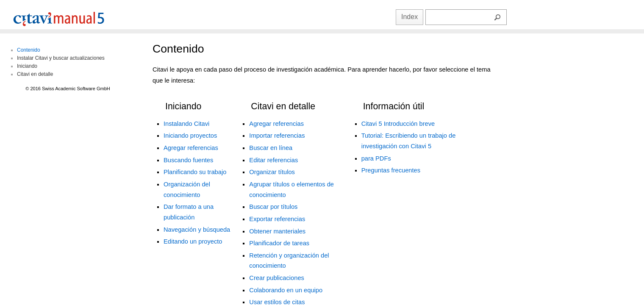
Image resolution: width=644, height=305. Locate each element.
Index (409, 17)
